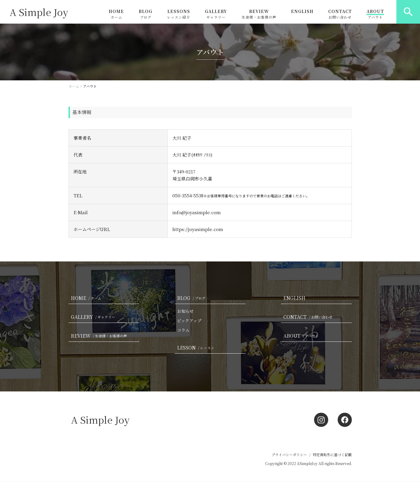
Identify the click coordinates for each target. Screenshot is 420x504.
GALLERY (216, 14)
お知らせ (185, 311)
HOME (116, 14)
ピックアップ (189, 321)
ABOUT (375, 14)
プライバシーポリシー (289, 455)
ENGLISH (302, 12)
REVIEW (259, 14)
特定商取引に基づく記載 (332, 455)
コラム (183, 330)
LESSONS (179, 14)
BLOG (146, 14)
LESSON (197, 348)
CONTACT (340, 14)
